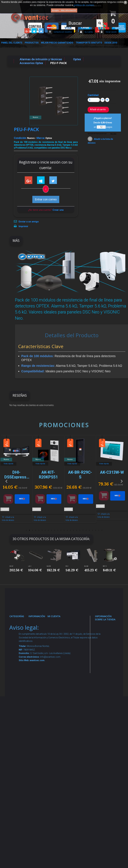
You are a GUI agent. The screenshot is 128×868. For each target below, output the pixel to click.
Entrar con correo (46, 199)
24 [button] (99, 530)
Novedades (37, 631)
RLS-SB (86, 566)
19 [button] (83, 530)
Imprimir (23, 226)
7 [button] (45, 530)
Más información (69, 10)
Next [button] (122, 481)
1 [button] (26, 530)
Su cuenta (89, 32)
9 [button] (51, 530)
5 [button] (39, 530)
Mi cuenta (54, 616)
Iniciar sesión (111, 32)
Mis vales (55, 668)
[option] (16, 480)
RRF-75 (105, 566)
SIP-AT (11, 566)
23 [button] (96, 530)
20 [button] (86, 530)
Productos (32, 43)
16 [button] (73, 530)
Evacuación (19, 790)
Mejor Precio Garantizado (57, 43)
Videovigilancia (20, 631)
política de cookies (84, 5)
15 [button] (70, 530)
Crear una (58, 210)
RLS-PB (49, 566)
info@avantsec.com (106, 656)
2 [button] (29, 530)
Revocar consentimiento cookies (39, 751)
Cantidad (93, 95)
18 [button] (80, 530)
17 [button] (77, 530)
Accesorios (18, 726)
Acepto (55, 10)
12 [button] (61, 530)
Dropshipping (38, 708)
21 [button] (89, 530)
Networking (18, 653)
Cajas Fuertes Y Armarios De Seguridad (18, 778)
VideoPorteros (20, 683)
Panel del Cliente (12, 43)
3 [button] (32, 530)
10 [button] (55, 530)
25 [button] (102, 530)
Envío (34, 687)
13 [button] (64, 530)
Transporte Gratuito (89, 43)
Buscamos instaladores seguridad (38, 717)
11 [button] (58, 530)
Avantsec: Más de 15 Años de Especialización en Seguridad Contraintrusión (39, 781)
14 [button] (67, 530)
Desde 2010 (111, 43)
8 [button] (48, 530)
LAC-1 (30, 566)
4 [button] (36, 530)
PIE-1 (67, 566)
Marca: (41, 138)
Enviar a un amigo (29, 222)
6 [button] (42, 530)
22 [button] (92, 530)
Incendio (17, 742)
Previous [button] (6, 481)
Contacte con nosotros (63, 32)
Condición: (20, 138)
